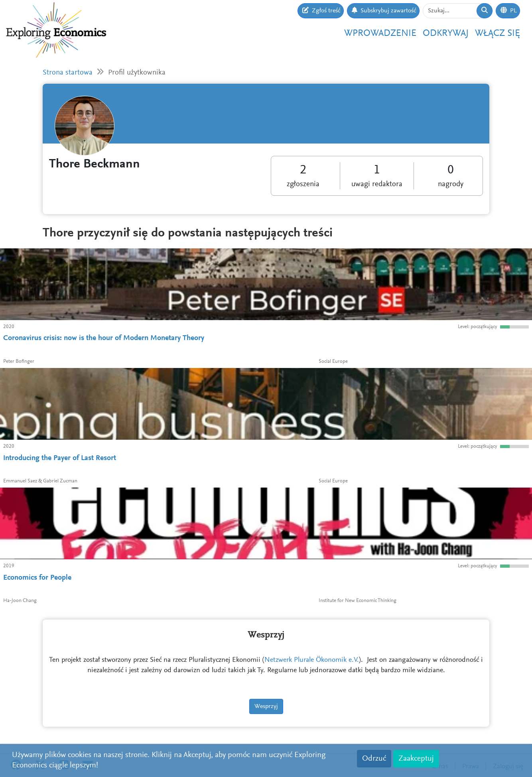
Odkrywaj (446, 33)
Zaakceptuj (416, 759)
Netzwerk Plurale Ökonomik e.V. (312, 660)
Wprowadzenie (380, 33)
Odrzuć (374, 759)
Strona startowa (68, 73)
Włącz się (498, 33)
